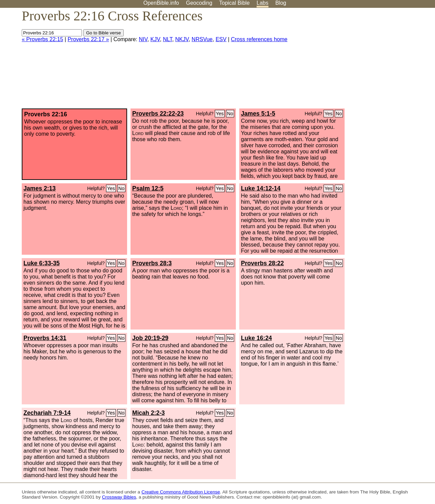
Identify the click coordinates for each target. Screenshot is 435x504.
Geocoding (199, 3)
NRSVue (202, 39)
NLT (167, 39)
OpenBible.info (161, 3)
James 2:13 (40, 188)
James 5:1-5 (258, 114)
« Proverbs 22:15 (42, 39)
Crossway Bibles (119, 497)
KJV (155, 39)
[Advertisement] (366, 61)
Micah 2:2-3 (149, 413)
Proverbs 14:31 (45, 338)
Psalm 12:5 (148, 188)
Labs (263, 3)
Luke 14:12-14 (261, 188)
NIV (143, 39)
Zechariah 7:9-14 (47, 413)
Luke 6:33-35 (42, 263)
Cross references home (259, 39)
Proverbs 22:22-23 (158, 114)
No (230, 114)
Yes (220, 114)
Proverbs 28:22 (262, 263)
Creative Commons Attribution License (181, 492)
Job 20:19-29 (150, 338)
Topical (234, 3)
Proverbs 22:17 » (88, 39)
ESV (221, 39)
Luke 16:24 (256, 338)
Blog (281, 3)
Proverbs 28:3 (152, 263)
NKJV (182, 39)
